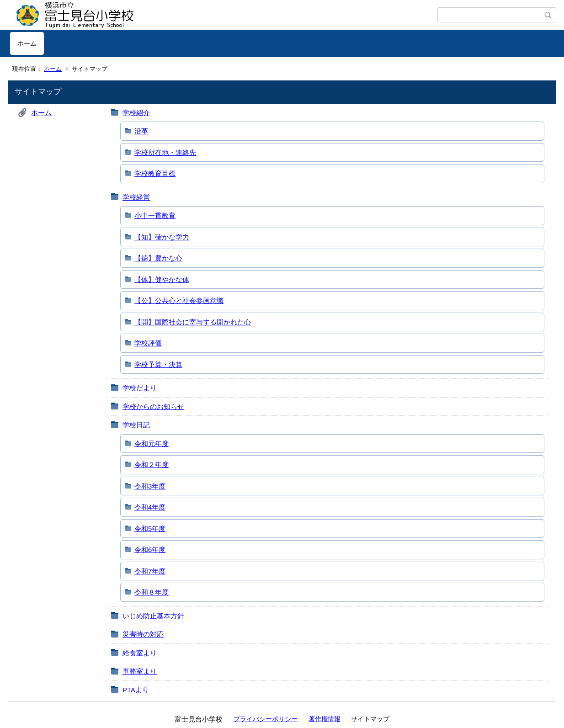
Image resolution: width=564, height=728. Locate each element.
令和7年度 (150, 571)
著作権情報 (325, 719)
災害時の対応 (143, 634)
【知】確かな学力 (162, 237)
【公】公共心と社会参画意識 (179, 300)
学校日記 (136, 425)
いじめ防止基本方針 (153, 616)
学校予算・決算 (158, 364)
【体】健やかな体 (162, 279)
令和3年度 (150, 486)
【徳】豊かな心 (158, 258)
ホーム (27, 43)
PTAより (136, 690)
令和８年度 (152, 592)
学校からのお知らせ (153, 407)
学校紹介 (136, 113)
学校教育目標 (155, 173)
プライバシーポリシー (266, 719)
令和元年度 (152, 444)
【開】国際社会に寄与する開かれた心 (193, 322)
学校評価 (148, 343)
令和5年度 (150, 529)
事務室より (140, 671)
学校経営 (136, 197)
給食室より (140, 653)
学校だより (140, 388)
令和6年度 (150, 550)
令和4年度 (150, 507)
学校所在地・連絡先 (165, 152)
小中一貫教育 (155, 215)
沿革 (141, 131)
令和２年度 (152, 465)
